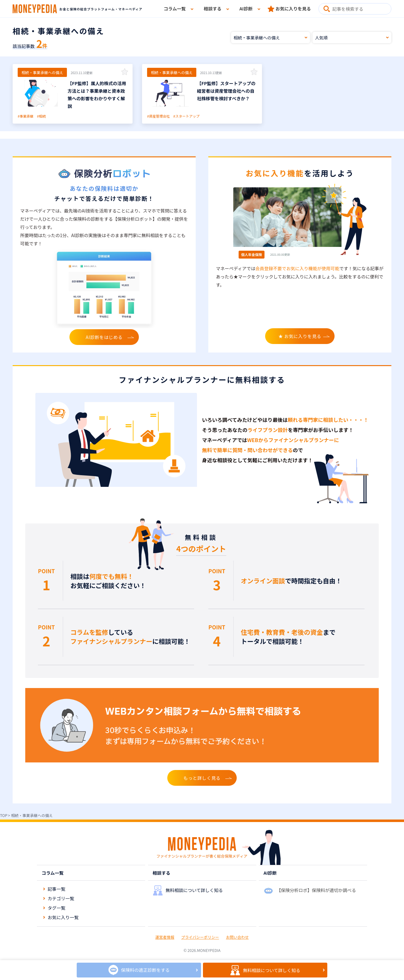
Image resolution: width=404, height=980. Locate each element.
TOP (4, 815)
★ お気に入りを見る (300, 336)
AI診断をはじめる (104, 337)
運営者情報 (165, 937)
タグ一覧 (56, 908)
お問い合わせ (237, 937)
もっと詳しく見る (202, 778)
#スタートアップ (186, 116)
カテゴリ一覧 (61, 898)
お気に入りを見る (293, 9)
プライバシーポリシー (200, 937)
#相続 (41, 116)
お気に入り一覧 (63, 917)
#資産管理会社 (158, 116)
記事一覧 (56, 889)
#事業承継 (26, 116)
